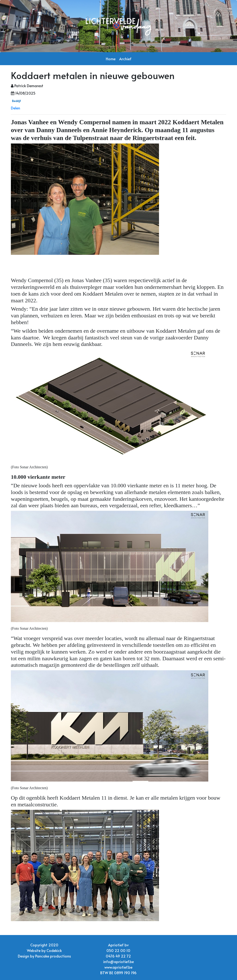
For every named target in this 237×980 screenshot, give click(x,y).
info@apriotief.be (118, 961)
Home (111, 59)
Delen (16, 108)
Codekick (54, 950)
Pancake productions (53, 956)
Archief (125, 59)
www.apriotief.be (118, 967)
